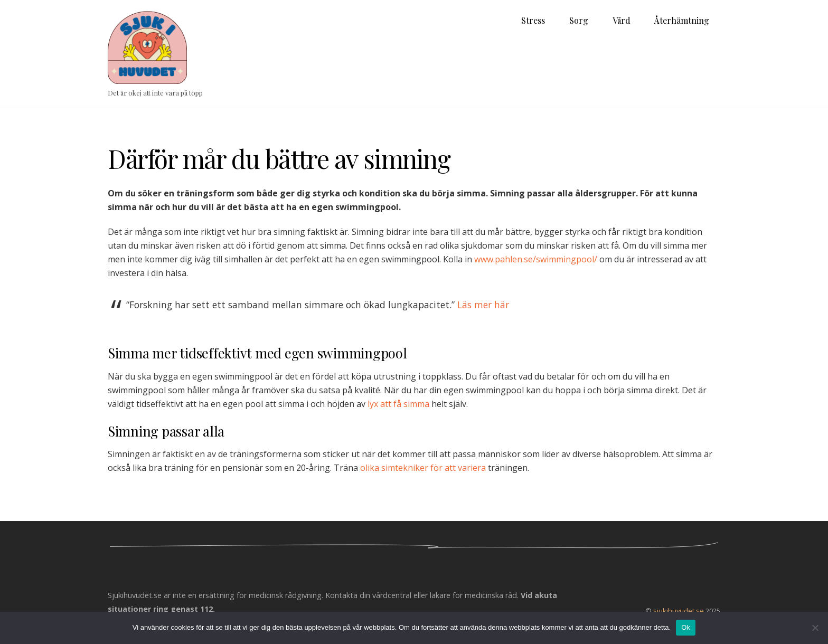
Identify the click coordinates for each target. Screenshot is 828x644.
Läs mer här (483, 305)
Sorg (579, 20)
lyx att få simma (398, 404)
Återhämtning (682, 20)
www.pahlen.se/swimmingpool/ (536, 259)
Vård (622, 20)
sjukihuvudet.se (679, 611)
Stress (533, 20)
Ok (686, 627)
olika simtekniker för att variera (423, 468)
